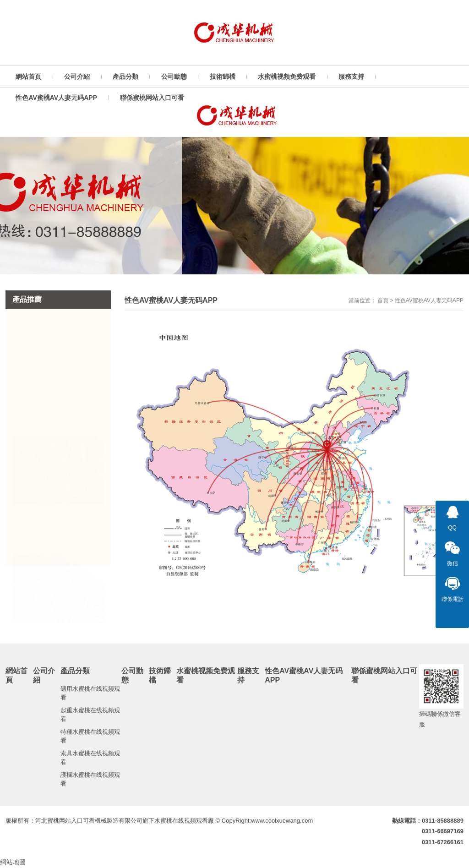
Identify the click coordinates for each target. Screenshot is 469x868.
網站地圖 (13, 862)
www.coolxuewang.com (282, 821)
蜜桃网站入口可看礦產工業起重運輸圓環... (54, 646)
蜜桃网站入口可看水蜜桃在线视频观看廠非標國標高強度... (54, 528)
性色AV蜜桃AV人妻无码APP (429, 300)
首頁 (383, 300)
